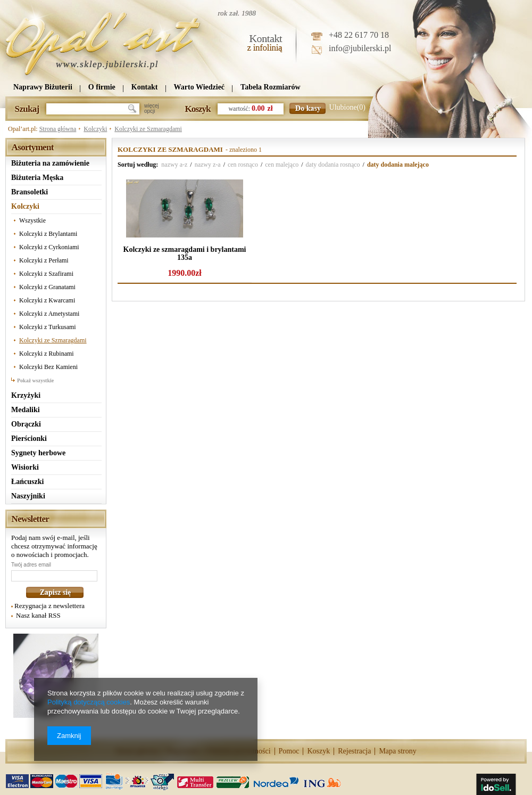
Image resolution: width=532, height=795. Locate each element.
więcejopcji (152, 109)
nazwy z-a (208, 165)
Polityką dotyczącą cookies (89, 702)
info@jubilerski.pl (360, 48)
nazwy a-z (174, 165)
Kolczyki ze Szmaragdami (148, 129)
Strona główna (58, 129)
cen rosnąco (243, 165)
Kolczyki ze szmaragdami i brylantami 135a (185, 253)
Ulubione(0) (347, 107)
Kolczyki (95, 129)
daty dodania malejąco (398, 165)
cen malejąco (282, 165)
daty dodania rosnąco (333, 165)
